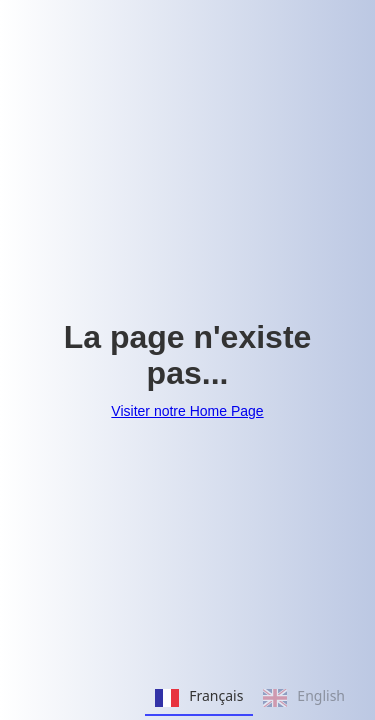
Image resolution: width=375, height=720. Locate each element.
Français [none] (199, 698)
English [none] (304, 698)
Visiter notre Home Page (187, 411)
